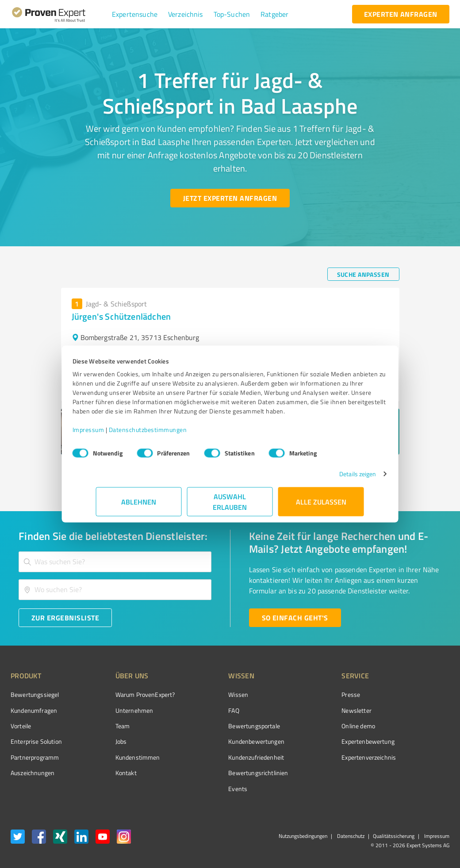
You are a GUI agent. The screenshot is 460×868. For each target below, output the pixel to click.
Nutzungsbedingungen (303, 836)
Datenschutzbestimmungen (171, 434)
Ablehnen (139, 506)
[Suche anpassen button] (363, 274)
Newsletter (307, 710)
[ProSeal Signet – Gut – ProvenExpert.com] (416, 711)
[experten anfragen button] (401, 14)
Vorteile (21, 726)
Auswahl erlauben (230, 506)
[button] (135, 14)
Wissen (205, 694)
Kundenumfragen (34, 710)
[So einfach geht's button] (295, 618)
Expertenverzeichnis (319, 757)
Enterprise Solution (36, 741)
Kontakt (109, 773)
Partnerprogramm (35, 757)
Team (106, 726)
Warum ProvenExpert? (128, 694)
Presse (301, 694)
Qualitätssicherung (394, 836)
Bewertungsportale (221, 726)
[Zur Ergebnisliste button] (65, 618)
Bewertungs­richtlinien (225, 773)
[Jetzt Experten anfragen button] (230, 198)
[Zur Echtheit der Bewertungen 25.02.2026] (416, 773)
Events (205, 789)
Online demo (309, 726)
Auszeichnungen (33, 773)
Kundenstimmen (121, 757)
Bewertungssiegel (35, 694)
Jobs (104, 741)
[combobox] (115, 562)
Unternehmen (118, 710)
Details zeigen (334, 478)
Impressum (112, 434)
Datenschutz (350, 836)
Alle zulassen (321, 506)
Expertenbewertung (318, 741)
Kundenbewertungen (223, 741)
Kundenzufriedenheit (223, 757)
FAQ (200, 710)
